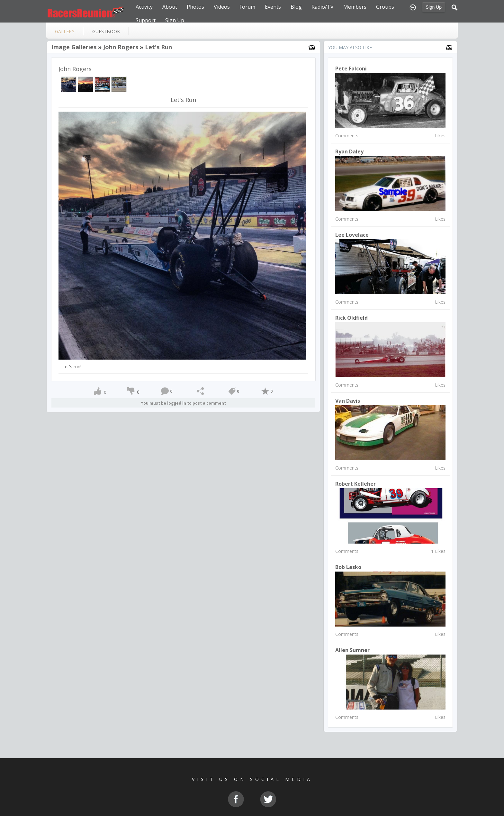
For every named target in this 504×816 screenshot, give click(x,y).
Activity (144, 7)
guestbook (106, 31)
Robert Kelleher (355, 484)
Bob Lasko (348, 567)
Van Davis (348, 401)
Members (355, 7)
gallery (65, 31)
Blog (296, 7)
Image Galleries (74, 47)
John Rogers (121, 47)
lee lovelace (352, 235)
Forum (247, 7)
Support (146, 20)
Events (273, 7)
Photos (195, 7)
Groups (385, 7)
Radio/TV (323, 7)
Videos (222, 7)
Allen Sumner (352, 650)
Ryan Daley (349, 151)
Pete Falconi (351, 69)
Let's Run (158, 47)
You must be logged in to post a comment (183, 403)
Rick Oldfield (351, 318)
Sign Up (434, 7)
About (170, 7)
